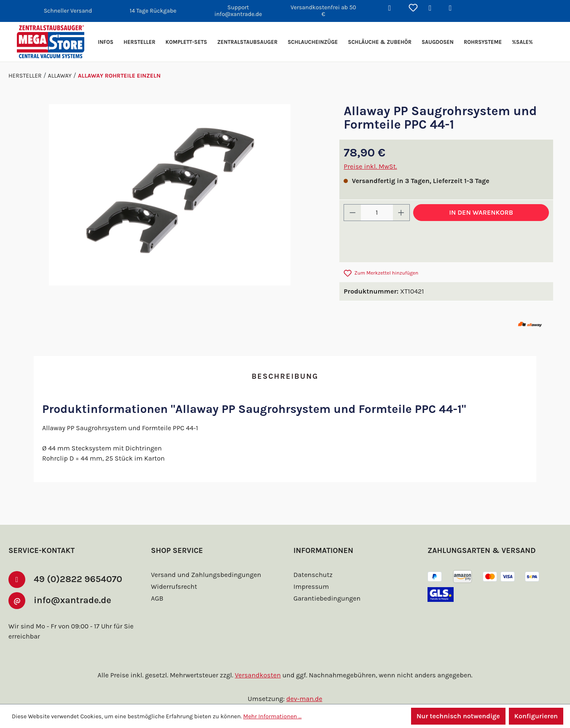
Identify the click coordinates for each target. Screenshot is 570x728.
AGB (158, 598)
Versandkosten (259, 675)
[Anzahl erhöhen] (401, 213)
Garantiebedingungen (326, 598)
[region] (170, 195)
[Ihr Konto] (433, 8)
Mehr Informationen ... (269, 716)
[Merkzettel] (413, 8)
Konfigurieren (536, 716)
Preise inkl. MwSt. (370, 166)
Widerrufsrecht (173, 586)
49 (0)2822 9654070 (79, 578)
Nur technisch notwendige (457, 716)
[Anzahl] (377, 213)
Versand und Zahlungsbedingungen (204, 575)
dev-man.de (304, 699)
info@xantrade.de (76, 600)
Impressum (310, 586)
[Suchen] (393, 8)
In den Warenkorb (481, 212)
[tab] (285, 377)
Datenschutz (312, 575)
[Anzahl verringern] (352, 213)
